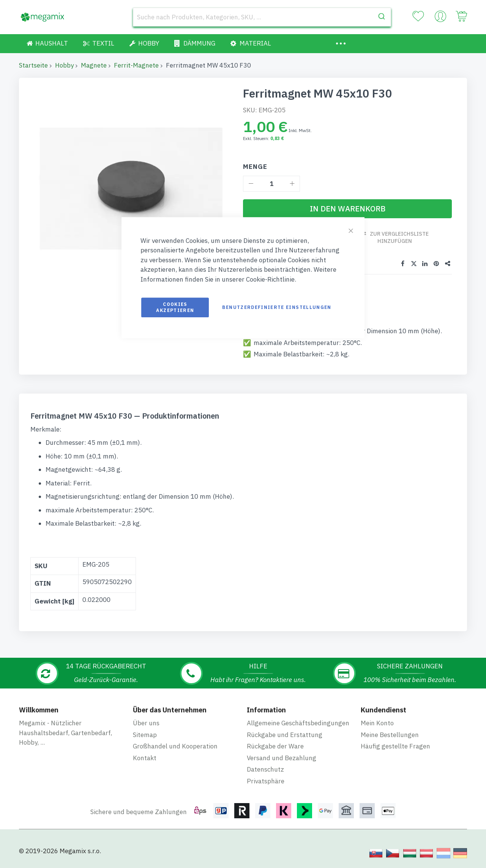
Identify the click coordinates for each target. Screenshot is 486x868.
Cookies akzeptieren (175, 307)
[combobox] (262, 17)
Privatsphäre (266, 781)
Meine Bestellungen (390, 735)
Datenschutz (265, 769)
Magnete (94, 65)
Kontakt (145, 758)
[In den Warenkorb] (347, 209)
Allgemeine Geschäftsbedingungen (298, 723)
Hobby (64, 65)
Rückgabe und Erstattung (285, 735)
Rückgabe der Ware (275, 746)
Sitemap (145, 735)
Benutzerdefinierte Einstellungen (277, 307)
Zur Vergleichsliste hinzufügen (399, 237)
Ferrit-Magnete (136, 65)
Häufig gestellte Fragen (395, 746)
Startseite (33, 65)
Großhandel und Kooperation (175, 746)
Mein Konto (377, 723)
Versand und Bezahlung (282, 758)
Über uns (146, 723)
